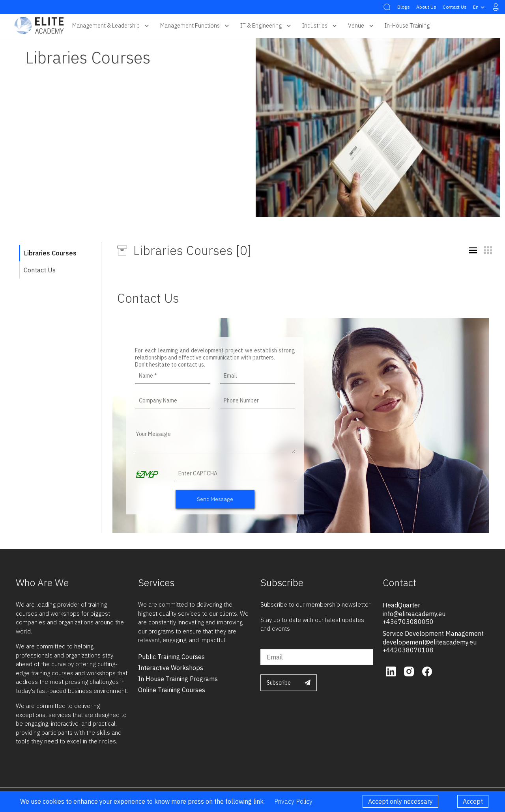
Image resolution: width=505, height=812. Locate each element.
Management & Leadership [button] (111, 26)
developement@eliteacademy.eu (430, 642)
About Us (426, 7)
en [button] (480, 7)
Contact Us (455, 7)
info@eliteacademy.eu (414, 614)
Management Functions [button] (195, 26)
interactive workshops (171, 668)
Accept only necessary (400, 801)
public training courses (171, 657)
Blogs (404, 7)
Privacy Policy (293, 801)
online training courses (172, 690)
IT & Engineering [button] (267, 26)
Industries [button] (320, 26)
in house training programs (178, 679)
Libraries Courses (50, 253)
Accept (473, 801)
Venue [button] (362, 26)
